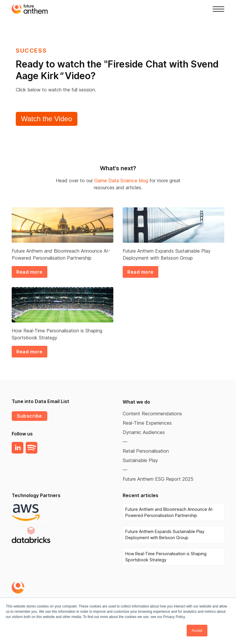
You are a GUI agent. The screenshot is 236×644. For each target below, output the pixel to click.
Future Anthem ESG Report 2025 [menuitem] (158, 479)
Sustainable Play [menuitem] (140, 460)
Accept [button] (197, 631)
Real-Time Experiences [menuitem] (147, 423)
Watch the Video (47, 119)
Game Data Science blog (121, 180)
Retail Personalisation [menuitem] (146, 451)
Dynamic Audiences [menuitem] (144, 432)
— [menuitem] (125, 442)
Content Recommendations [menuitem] (152, 414)
